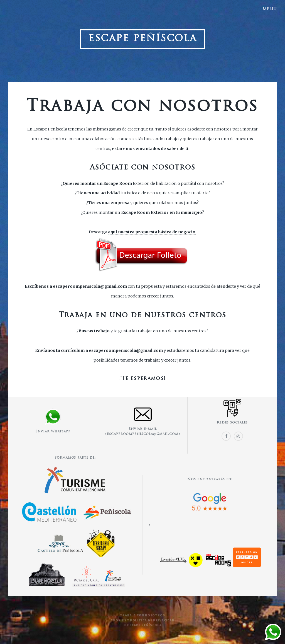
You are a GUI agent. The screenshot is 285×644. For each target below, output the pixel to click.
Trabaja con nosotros (142, 615)
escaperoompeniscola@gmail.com (90, 286)
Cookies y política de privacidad (142, 620)
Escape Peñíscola (142, 39)
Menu (270, 9)
